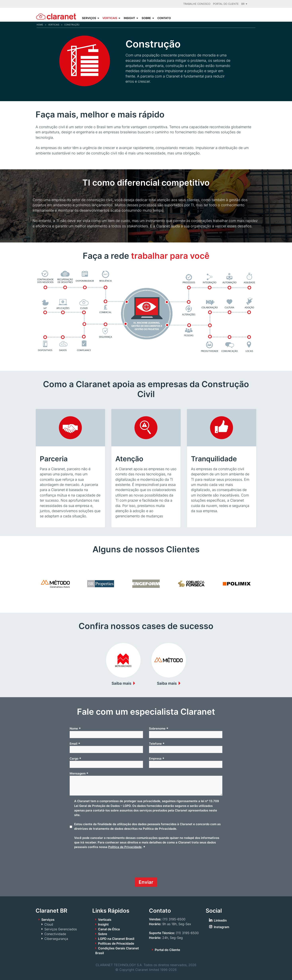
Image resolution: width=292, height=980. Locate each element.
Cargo (75, 759)
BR (244, 4)
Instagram (221, 927)
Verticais (110, 18)
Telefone (157, 744)
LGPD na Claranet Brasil (116, 939)
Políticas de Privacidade (116, 943)
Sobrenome (159, 729)
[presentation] (100, 865)
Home (40, 25)
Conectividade (55, 934)
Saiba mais (121, 683)
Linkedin (220, 920)
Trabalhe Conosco (197, 4)
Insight (129, 18)
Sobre (146, 18)
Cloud (49, 924)
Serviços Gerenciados (61, 929)
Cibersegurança (56, 939)
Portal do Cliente (226, 4)
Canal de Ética (109, 929)
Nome (75, 729)
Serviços (89, 18)
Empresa (157, 759)
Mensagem (79, 774)
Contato (164, 18)
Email (75, 744)
